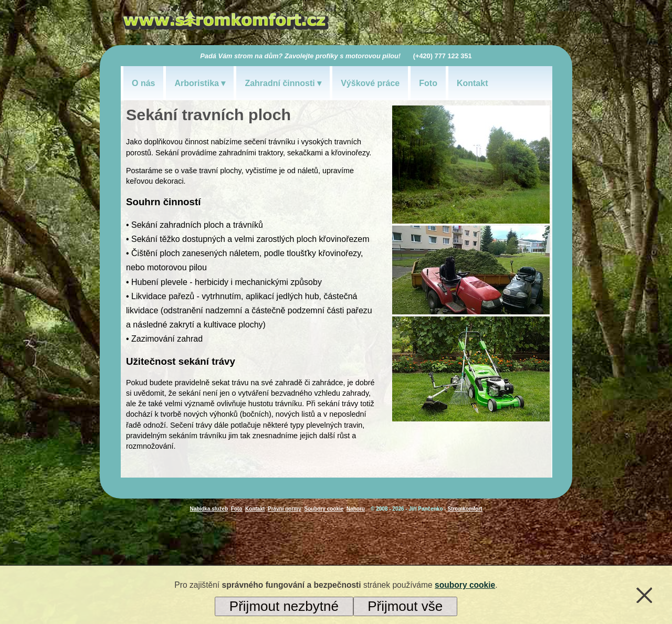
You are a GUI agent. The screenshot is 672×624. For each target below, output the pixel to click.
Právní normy (285, 509)
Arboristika (196, 83)
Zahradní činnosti (280, 83)
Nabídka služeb (209, 509)
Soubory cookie (324, 509)
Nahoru (356, 509)
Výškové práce (370, 83)
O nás (143, 83)
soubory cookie (465, 585)
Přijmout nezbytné (284, 606)
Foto (428, 83)
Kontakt (472, 83)
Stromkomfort (465, 509)
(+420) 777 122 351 (443, 56)
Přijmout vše (405, 606)
